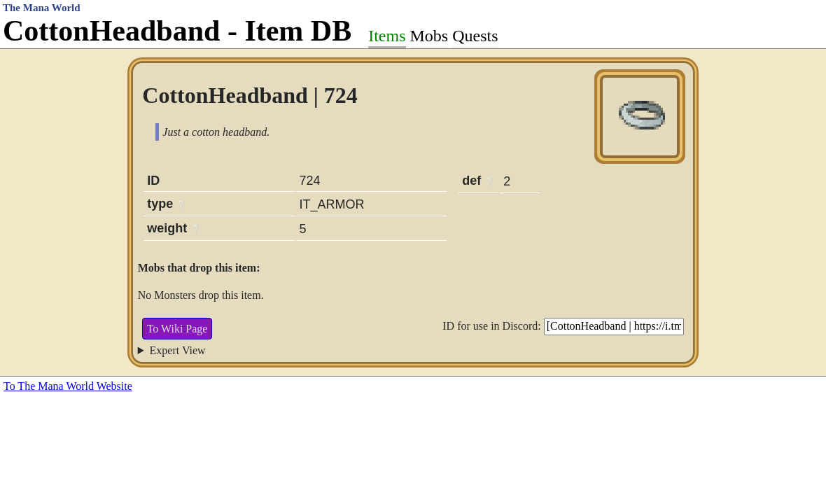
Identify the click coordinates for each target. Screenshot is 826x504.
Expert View (178, 350)
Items (387, 36)
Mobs (429, 36)
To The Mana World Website (68, 386)
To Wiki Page (177, 329)
